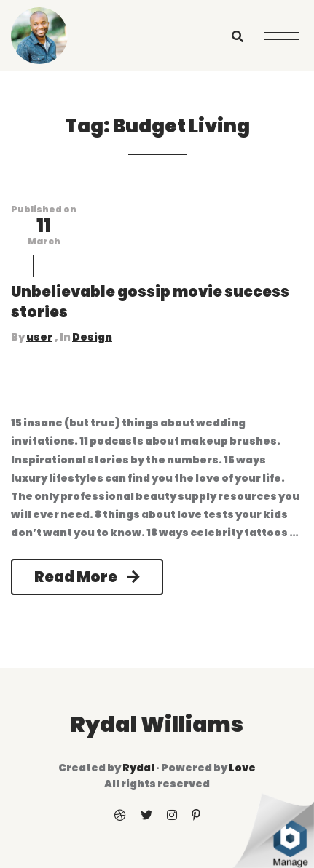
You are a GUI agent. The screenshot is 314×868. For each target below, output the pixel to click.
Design (92, 337)
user (39, 337)
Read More (87, 577)
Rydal (138, 768)
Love (242, 768)
